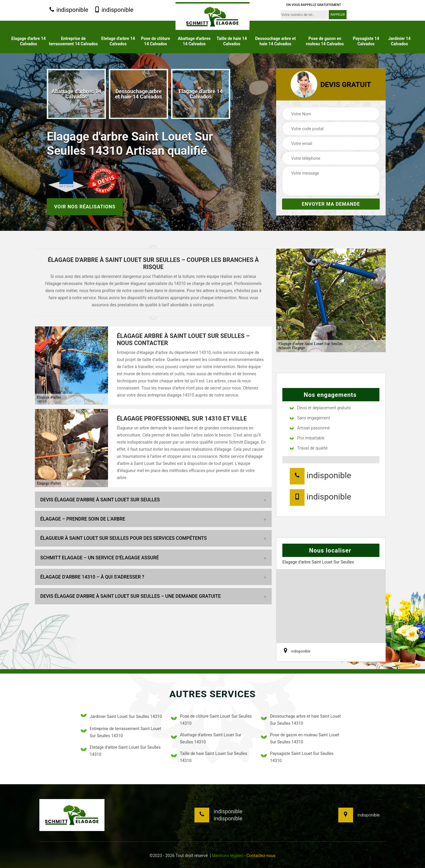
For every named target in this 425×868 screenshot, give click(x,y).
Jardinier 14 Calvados (400, 41)
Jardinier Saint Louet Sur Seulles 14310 (121, 717)
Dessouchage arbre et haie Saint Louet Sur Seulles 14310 (301, 720)
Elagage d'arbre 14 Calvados (28, 41)
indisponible (69, 10)
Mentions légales (228, 856)
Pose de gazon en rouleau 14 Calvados (325, 41)
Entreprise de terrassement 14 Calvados (74, 41)
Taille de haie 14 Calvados (232, 41)
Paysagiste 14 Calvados (366, 41)
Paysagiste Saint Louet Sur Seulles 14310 (297, 757)
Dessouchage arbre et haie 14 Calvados (275, 41)
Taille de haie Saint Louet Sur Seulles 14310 (209, 757)
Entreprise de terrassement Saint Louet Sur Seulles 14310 (121, 732)
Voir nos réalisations (85, 206)
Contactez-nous (261, 856)
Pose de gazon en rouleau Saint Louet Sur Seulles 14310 (300, 738)
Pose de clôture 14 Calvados (156, 41)
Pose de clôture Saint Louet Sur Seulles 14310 (211, 720)
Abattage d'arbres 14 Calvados (194, 41)
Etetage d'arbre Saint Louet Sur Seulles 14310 (121, 751)
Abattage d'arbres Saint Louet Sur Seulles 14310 (206, 738)
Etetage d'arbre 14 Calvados (118, 41)
